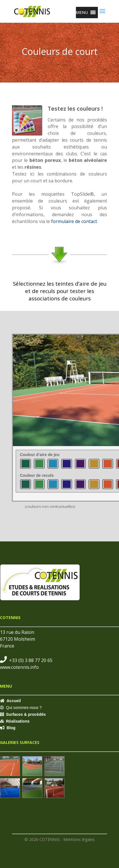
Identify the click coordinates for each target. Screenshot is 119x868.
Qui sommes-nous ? (24, 708)
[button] (82, 13)
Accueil (14, 701)
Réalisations (18, 721)
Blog (11, 728)
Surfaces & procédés (26, 714)
